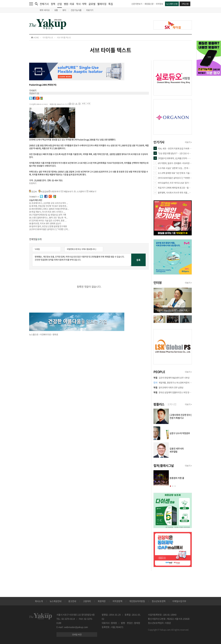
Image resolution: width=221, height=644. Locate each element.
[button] (170, 486)
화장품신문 (149, 4)
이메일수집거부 (179, 601)
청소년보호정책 (159, 601)
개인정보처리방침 (137, 601)
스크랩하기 (80, 191)
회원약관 (102, 601)
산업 (60, 5)
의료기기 (90, 10)
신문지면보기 (137, 4)
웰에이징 (102, 4)
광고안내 (72, 601)
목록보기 (91, 191)
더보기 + (188, 142)
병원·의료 (69, 4)
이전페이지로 (46, 334)
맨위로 (55, 334)
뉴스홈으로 (34, 334)
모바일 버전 (77, 634)
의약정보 (159, 4)
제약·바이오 (45, 10)
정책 (53, 4)
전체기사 (44, 4)
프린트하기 (54, 191)
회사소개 (39, 601)
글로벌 (92, 4)
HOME (35, 38)
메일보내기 (67, 191)
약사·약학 (81, 4)
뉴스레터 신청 (172, 4)
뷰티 (64, 10)
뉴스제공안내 (56, 601)
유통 (56, 10)
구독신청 (185, 4)
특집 (111, 4)
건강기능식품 (76, 10)
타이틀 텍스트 (48, 38)
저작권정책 (117, 601)
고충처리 (87, 601)
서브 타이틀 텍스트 (64, 38)
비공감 (43, 191)
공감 (33, 191)
